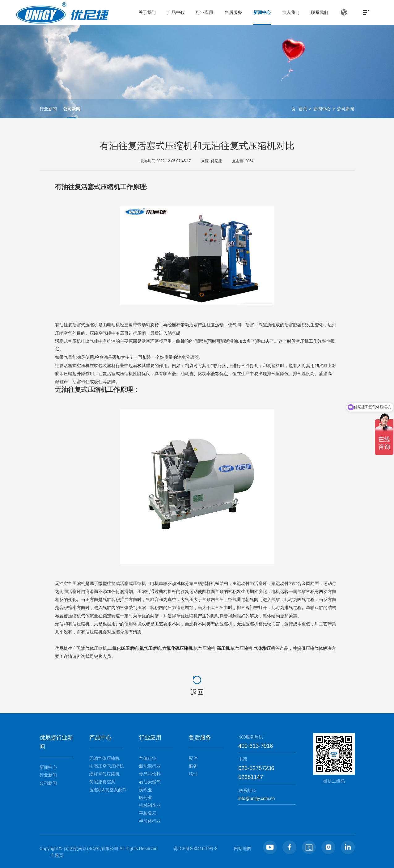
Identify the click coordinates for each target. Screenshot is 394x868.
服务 (193, 766)
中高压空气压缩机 (107, 766)
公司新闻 (345, 109)
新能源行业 (150, 766)
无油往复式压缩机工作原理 (94, 390)
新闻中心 (322, 109)
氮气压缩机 (150, 648)
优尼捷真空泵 (102, 782)
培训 (193, 774)
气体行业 (148, 758)
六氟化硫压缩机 (177, 648)
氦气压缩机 (205, 648)
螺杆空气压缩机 (104, 774)
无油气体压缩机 (92, 648)
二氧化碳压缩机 (123, 648)
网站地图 (243, 849)
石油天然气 (150, 782)
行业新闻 (48, 109)
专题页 (57, 855)
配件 (193, 758)
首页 (303, 109)
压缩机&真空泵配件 (108, 790)
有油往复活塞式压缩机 (87, 187)
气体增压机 (265, 648)
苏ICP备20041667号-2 (196, 849)
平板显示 (148, 813)
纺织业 (146, 790)
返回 (197, 692)
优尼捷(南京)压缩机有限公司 (91, 849)
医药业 (146, 798)
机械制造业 (150, 805)
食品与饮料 (150, 774)
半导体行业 (150, 821)
